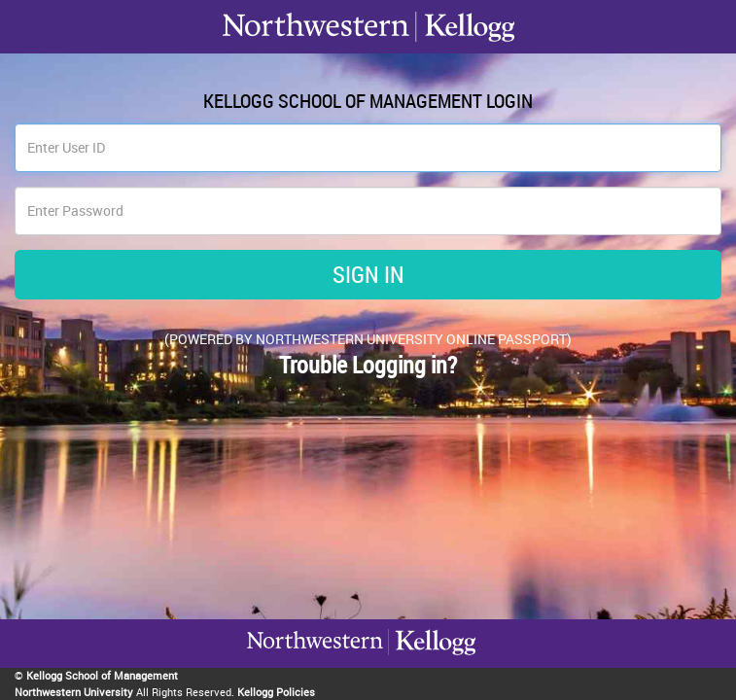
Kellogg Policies (276, 692)
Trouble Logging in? (368, 365)
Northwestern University (74, 692)
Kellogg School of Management (102, 675)
